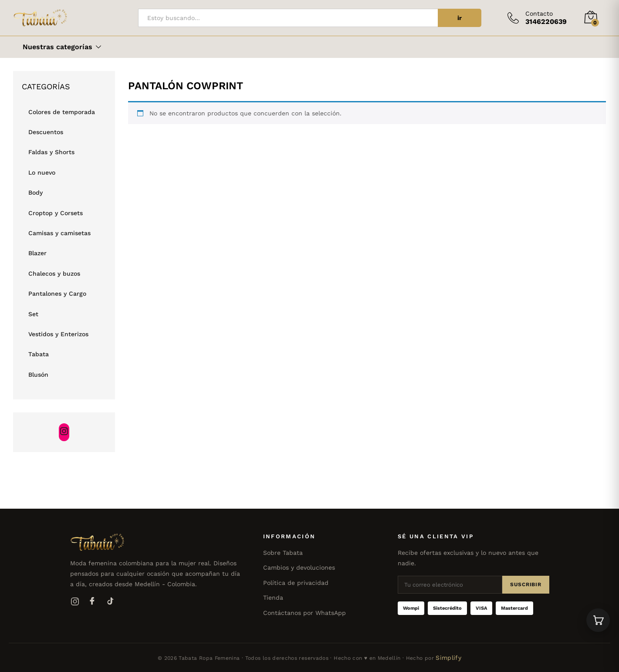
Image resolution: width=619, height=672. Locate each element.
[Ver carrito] (598, 620)
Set (33, 314)
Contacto (539, 14)
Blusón (38, 375)
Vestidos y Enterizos (58, 334)
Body (36, 192)
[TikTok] (110, 601)
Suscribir (526, 584)
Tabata (39, 354)
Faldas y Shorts (51, 152)
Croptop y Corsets (56, 213)
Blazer (37, 253)
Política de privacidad (296, 583)
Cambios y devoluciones (299, 567)
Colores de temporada (62, 112)
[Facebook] (92, 601)
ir (460, 18)
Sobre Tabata (283, 553)
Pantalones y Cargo (57, 294)
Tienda (273, 598)
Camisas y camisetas (59, 233)
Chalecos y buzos (54, 274)
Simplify (448, 658)
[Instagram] (75, 601)
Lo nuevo (42, 172)
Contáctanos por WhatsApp (304, 613)
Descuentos (46, 132)
